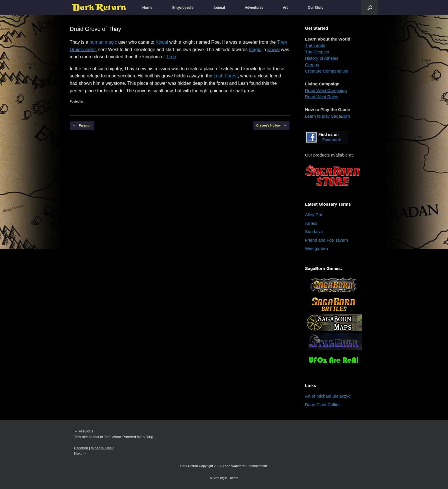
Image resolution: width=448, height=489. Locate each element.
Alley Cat (313, 215)
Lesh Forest (225, 76)
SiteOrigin (220, 478)
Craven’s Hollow (271, 126)
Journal (219, 8)
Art (285, 8)
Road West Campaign (326, 90)
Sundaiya (314, 232)
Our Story (315, 8)
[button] (370, 8)
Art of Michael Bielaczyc (328, 396)
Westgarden (316, 248)
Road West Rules (321, 97)
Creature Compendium (327, 71)
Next (78, 453)
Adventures (254, 8)
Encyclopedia (183, 8)
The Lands (315, 45)
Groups (312, 65)
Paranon (82, 126)
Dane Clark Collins (323, 405)
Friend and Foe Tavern (326, 240)
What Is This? (102, 448)
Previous (86, 431)
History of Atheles (322, 58)
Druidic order (83, 50)
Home (147, 8)
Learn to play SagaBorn (327, 116)
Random (81, 448)
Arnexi (311, 223)
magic (111, 42)
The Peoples (317, 52)
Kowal (162, 42)
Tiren (282, 42)
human (96, 42)
